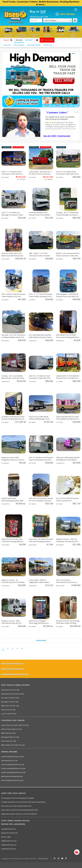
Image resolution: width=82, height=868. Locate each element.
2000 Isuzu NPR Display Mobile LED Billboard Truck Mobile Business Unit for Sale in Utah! (68, 460)
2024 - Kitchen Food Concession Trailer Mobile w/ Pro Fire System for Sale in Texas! (14, 296)
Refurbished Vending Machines (12, 776)
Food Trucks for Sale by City (12, 663)
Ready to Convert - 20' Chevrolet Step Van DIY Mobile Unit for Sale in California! (13, 582)
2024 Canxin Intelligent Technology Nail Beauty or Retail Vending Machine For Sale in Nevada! (41, 624)
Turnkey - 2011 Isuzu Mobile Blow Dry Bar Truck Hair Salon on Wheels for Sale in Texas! (13, 378)
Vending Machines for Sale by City (15, 674)
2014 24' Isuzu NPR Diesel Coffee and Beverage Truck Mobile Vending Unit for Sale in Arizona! (41, 420)
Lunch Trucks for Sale (9, 714)
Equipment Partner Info (9, 833)
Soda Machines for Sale (9, 760)
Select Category (58, 20)
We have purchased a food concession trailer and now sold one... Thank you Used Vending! (61, 119)
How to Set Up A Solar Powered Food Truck (16, 806)
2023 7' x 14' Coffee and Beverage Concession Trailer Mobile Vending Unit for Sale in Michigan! (13, 216)
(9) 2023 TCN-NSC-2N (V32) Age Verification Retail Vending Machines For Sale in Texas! (68, 623)
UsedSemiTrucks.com (9, 849)
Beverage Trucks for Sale (10, 702)
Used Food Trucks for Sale (10, 690)
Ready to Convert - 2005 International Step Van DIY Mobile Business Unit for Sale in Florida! (13, 624)
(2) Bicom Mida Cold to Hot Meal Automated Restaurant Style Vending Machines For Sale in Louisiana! (12, 257)
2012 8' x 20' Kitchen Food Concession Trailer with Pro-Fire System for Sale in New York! (68, 174)
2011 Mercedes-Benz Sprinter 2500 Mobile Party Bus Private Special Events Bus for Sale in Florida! (40, 338)
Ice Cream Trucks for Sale (10, 698)
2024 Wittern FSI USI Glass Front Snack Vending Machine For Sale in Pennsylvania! (67, 337)
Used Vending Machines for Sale (12, 757)
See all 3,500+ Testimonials (57, 136)
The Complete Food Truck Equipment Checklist (18, 798)
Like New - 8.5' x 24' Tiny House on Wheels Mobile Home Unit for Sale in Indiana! (13, 337)
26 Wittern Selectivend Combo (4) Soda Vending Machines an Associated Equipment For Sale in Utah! (13, 420)
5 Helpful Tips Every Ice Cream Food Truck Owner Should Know (23, 802)
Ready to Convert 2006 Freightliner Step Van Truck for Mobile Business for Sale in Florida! (13, 461)
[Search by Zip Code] (75, 20)
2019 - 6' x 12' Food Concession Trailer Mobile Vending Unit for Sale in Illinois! (41, 296)
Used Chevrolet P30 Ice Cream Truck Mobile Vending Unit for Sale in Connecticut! (68, 419)
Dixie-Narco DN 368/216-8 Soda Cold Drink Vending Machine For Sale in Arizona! (41, 541)
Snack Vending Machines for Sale (13, 764)
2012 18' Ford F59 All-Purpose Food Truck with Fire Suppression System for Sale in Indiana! (68, 502)
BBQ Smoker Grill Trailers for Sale (13, 745)
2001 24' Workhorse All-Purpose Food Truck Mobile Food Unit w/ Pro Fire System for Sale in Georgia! (41, 461)
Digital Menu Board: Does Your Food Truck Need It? (19, 814)
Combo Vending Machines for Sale (13, 768)
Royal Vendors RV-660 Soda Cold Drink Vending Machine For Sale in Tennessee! (12, 541)
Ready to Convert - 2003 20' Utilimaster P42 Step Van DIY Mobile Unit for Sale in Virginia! (68, 541)
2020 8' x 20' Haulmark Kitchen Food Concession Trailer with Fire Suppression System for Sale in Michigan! (68, 257)
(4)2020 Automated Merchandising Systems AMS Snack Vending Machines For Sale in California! (12, 502)
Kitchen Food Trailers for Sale (11, 729)
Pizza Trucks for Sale (8, 710)
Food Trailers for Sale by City (13, 669)
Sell (43, 12)
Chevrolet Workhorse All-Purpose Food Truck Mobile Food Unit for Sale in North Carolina (39, 216)
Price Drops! (47, 40)
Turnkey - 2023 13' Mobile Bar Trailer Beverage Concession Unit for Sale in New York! (67, 215)
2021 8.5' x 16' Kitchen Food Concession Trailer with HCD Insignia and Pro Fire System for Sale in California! (41, 379)
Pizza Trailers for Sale (9, 741)
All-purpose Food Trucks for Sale (13, 694)
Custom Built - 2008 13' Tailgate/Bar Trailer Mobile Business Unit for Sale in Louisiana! (39, 583)
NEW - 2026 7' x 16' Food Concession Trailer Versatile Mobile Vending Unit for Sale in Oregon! (41, 257)
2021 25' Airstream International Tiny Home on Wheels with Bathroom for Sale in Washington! (68, 583)
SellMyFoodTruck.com (9, 841)
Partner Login (6, 837)
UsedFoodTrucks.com (9, 845)
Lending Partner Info (8, 829)
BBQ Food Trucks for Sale (10, 706)
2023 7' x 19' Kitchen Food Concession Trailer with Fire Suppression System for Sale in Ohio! (13, 175)
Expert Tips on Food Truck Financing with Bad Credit (19, 810)
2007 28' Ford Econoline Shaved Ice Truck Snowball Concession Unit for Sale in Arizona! (41, 501)
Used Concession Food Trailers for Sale (15, 725)
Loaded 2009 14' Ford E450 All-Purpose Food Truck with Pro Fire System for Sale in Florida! (68, 378)
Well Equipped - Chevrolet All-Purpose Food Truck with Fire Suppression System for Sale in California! (68, 298)
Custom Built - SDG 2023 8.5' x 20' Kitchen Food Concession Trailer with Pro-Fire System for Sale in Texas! (41, 175)
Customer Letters (57, 112)
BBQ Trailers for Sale (8, 733)
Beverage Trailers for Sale (10, 737)
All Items (19, 40)
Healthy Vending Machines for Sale (13, 772)
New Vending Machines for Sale (12, 780)
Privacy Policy (43, 859)
